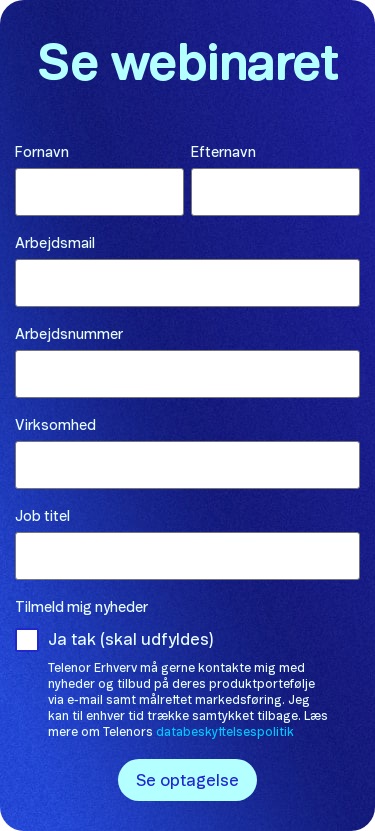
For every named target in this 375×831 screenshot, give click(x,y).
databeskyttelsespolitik (225, 732)
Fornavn (42, 153)
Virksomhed (55, 426)
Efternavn (223, 153)
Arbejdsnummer (69, 335)
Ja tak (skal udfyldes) (131, 640)
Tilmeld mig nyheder (81, 608)
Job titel (42, 517)
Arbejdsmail (55, 244)
